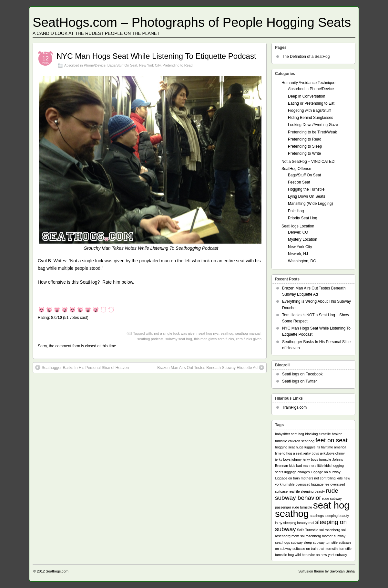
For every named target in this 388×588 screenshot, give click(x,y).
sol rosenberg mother (317, 536)
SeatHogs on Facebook (302, 374)
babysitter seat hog (290, 434)
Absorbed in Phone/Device (85, 65)
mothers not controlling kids (322, 478)
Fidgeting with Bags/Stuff (309, 110)
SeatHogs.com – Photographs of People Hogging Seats (192, 22)
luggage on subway (326, 472)
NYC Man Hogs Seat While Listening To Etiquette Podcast (156, 56)
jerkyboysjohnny (332, 453)
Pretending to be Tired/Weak (312, 132)
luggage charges (297, 472)
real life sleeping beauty (307, 491)
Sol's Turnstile (308, 530)
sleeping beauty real (299, 523)
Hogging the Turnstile (306, 189)
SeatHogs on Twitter (300, 381)
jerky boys (311, 453)
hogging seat (285, 447)
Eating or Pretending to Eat (311, 103)
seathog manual (248, 333)
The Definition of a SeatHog (306, 57)
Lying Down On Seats (307, 196)
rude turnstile (302, 507)
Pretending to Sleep (305, 146)
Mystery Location (303, 239)
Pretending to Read (178, 65)
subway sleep (302, 542)
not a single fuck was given (175, 333)
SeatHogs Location (298, 226)
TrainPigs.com (294, 407)
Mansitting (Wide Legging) (310, 204)
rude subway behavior (307, 494)
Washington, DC (302, 261)
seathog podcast (150, 339)
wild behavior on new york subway (321, 555)
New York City (150, 65)
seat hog (331, 505)
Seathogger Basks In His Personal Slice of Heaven (85, 368)
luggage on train (287, 478)
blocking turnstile (318, 434)
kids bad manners (303, 466)
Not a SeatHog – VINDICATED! (308, 162)
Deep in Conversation (306, 96)
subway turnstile (325, 542)
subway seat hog (179, 339)
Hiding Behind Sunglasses (311, 118)
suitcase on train (305, 549)
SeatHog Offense (296, 169)
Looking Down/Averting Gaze (313, 125)
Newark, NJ (298, 254)
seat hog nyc (209, 333)
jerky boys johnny (288, 459)
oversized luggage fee (312, 484)
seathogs (317, 516)
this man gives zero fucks (214, 339)
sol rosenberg (330, 530)
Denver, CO (298, 232)
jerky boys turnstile (317, 459)
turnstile (346, 549)
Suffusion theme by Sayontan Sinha (327, 571)
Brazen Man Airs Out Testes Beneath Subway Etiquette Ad (207, 368)
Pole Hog (296, 211)
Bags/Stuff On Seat (122, 65)
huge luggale (306, 447)
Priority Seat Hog (303, 218)
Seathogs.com (57, 571)
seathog (227, 333)
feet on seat (332, 440)
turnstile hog (284, 555)
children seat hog (301, 441)
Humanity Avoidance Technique (308, 83)
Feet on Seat (299, 182)
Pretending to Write (305, 153)
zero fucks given (249, 339)
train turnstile (328, 549)
